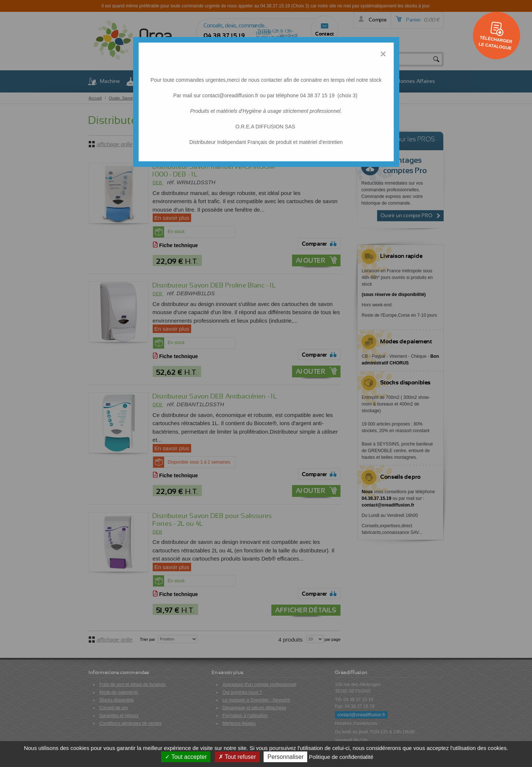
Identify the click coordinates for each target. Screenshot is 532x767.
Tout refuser (237, 757)
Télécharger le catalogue (495, 43)
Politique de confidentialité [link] (341, 757)
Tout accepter (186, 757)
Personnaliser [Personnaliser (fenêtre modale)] (285, 757)
